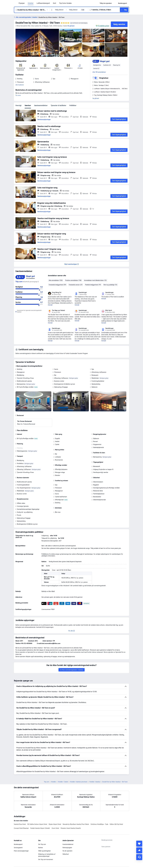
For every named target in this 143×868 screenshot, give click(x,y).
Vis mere (18, 95)
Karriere (41, 848)
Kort (55, 3)
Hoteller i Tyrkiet (63, 782)
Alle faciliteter (20, 85)
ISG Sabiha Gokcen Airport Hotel (37, 824)
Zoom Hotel (55, 828)
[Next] (127, 401)
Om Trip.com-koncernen (46, 859)
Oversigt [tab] (18, 105)
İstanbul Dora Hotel (20, 824)
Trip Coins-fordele (65, 3)
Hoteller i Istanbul (95, 782)
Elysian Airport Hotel (55, 824)
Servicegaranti (18, 848)
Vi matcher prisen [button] (104, 26)
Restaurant (95, 375)
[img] (37, 43)
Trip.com (46, 782)
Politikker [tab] (73, 105)
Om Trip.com (42, 844)
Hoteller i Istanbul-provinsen (79, 782)
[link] (106, 3)
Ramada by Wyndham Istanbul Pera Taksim (76, 824)
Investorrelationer (68, 844)
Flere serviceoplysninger (21, 851)
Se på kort (96, 98)
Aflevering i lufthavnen (61, 378)
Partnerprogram (67, 848)
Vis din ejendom (67, 851)
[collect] (139, 844)
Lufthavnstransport (43, 3)
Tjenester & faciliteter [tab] (58, 105)
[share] (139, 850)
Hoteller (31, 3)
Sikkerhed (66, 854)
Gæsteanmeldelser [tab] (41, 105)
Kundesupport (18, 844)
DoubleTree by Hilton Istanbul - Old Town (38, 23)
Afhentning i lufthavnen (99, 372)
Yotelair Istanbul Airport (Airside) (40, 828)
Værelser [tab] (28, 105)
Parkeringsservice (22, 451)
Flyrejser (22, 3)
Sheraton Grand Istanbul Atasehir (71, 828)
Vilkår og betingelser (44, 851)
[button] (115, 3)
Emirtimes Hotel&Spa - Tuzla (99, 824)
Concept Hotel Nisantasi (21, 828)
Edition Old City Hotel (116, 824)
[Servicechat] (139, 857)
